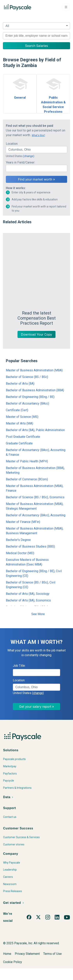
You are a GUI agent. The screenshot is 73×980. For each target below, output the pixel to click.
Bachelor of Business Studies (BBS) (30, 546)
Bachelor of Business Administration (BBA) (35, 390)
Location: (12, 144)
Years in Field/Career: (20, 162)
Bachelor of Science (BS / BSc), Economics (35, 497)
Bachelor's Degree (18, 540)
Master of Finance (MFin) (23, 522)
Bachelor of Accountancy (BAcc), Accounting (36, 515)
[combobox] (36, 36)
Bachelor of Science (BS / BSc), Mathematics (27, 609)
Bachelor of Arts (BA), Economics (28, 600)
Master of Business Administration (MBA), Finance (35, 488)
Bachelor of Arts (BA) (20, 384)
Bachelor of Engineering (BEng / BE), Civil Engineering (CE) (34, 573)
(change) (29, 156)
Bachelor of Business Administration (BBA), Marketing (35, 470)
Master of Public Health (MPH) (27, 461)
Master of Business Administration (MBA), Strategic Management (35, 506)
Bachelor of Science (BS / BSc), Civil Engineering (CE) (31, 585)
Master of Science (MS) (22, 417)
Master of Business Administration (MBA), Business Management (35, 531)
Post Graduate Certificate (23, 437)
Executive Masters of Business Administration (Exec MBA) (27, 562)
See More (38, 619)
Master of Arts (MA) (19, 423)
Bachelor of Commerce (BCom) (27, 479)
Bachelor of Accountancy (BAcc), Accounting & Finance (36, 452)
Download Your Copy (36, 334)
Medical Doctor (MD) (20, 553)
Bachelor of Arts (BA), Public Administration (35, 430)
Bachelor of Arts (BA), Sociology (28, 594)
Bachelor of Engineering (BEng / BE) (30, 397)
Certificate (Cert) (17, 410)
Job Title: (19, 670)
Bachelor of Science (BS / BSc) (27, 377)
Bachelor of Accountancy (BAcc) (27, 403)
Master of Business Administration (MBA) (34, 370)
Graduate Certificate (19, 443)
